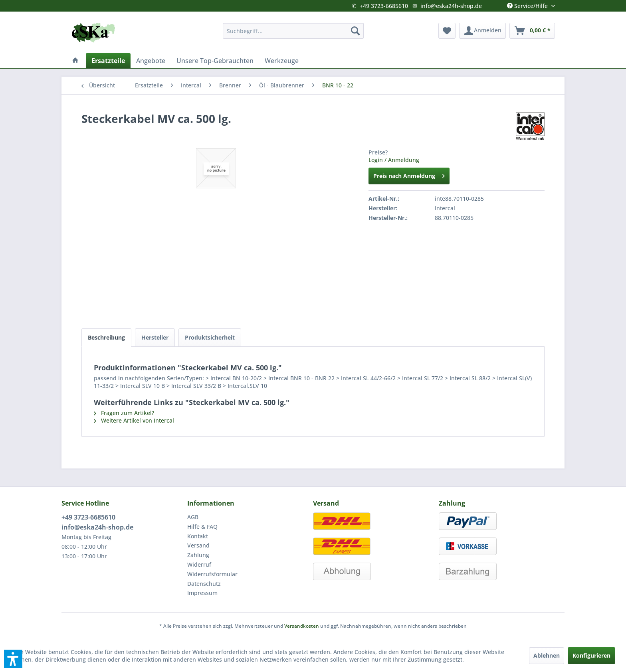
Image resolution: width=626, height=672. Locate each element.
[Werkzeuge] (282, 61)
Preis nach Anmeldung (409, 175)
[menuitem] (293, 31)
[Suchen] (355, 31)
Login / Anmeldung (394, 160)
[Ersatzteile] (108, 61)
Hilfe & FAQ (202, 527)
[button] (13, 659)
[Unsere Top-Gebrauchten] (215, 61)
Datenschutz (204, 584)
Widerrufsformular (212, 574)
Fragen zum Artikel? (124, 413)
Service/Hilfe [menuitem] (528, 4)
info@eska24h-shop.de (451, 6)
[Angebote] (151, 61)
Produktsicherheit (210, 337)
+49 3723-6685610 (384, 6)
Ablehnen (547, 655)
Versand (198, 545)
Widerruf (199, 564)
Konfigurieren (591, 655)
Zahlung (198, 555)
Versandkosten (302, 626)
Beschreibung (106, 337)
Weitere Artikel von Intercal (134, 420)
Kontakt (198, 536)
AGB (193, 517)
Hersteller (155, 337)
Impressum (202, 593)
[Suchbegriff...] (293, 31)
